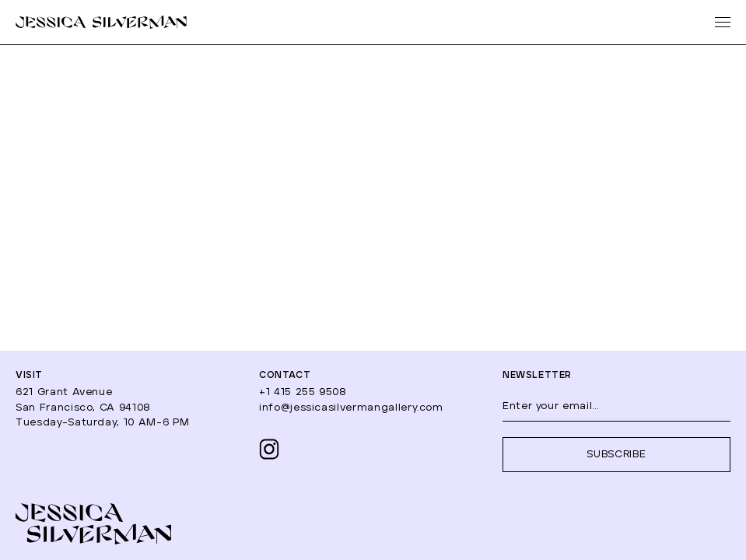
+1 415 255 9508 (303, 392)
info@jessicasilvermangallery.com (351, 408)
